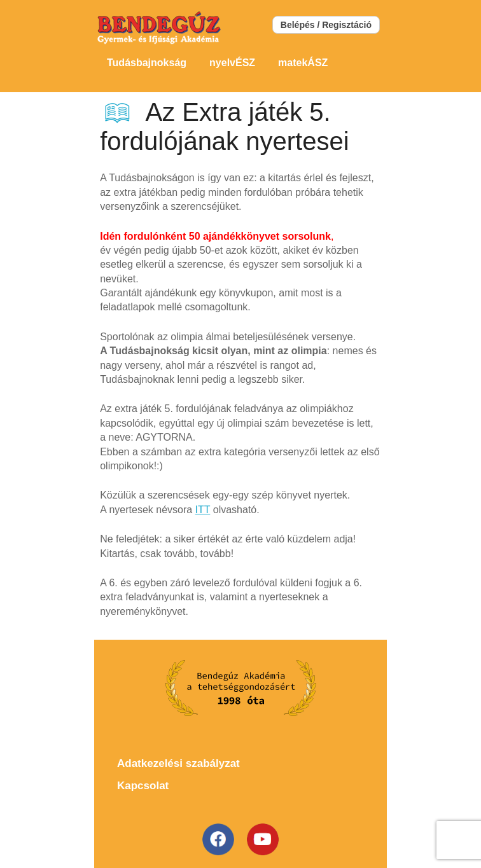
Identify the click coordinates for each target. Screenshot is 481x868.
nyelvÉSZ (232, 63)
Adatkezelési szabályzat (178, 763)
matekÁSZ (303, 63)
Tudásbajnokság (147, 63)
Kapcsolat (143, 786)
